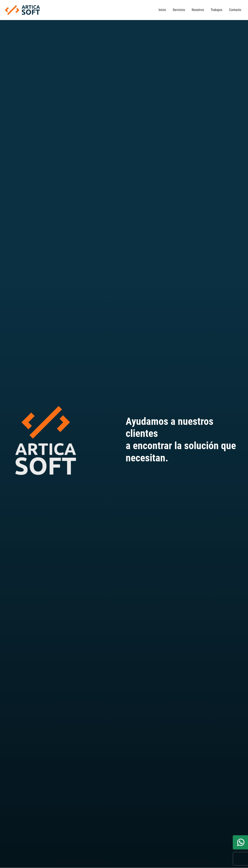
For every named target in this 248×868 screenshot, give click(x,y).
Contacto (235, 10)
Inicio (162, 10)
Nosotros (198, 10)
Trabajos (216, 10)
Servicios (179, 10)
